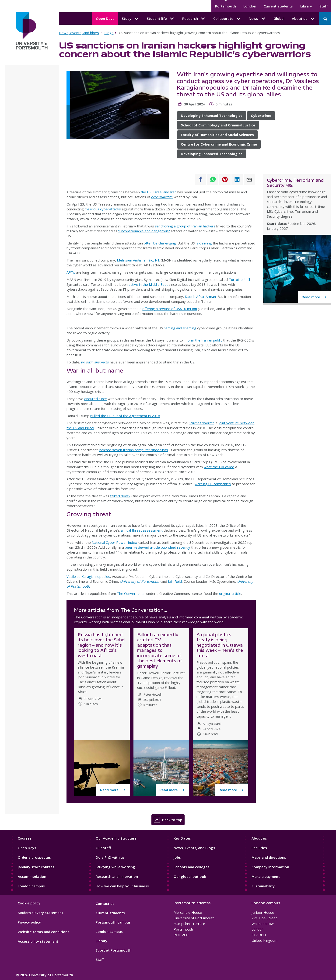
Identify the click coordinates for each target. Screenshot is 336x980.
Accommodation (32, 876)
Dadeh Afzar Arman (200, 296)
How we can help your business (122, 886)
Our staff (103, 848)
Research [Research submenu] (194, 19)
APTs (71, 272)
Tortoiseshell (239, 279)
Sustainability (263, 886)
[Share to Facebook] (201, 179)
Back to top (168, 820)
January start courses (36, 867)
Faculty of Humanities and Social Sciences (217, 135)
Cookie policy (29, 903)
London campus (31, 886)
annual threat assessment (142, 530)
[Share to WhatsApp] (213, 179)
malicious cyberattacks (103, 209)
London (250, 6)
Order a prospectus (34, 857)
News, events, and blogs (79, 33)
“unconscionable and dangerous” (144, 231)
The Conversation (131, 593)
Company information (270, 867)
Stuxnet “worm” (201, 423)
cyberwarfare (162, 197)
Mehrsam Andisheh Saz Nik (138, 260)
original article (230, 593)
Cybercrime (261, 115)
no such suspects (95, 362)
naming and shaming (180, 328)
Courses (25, 838)
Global (279, 18)
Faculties (259, 848)
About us (259, 838)
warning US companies (213, 484)
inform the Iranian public (203, 340)
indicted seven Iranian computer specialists (133, 450)
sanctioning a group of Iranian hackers (185, 226)
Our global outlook (190, 876)
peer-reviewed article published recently (157, 547)
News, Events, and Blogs (194, 848)
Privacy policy (29, 922)
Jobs (177, 857)
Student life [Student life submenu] (161, 19)
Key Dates (182, 838)
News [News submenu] (257, 19)
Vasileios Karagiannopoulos (88, 576)
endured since (96, 399)
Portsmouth (226, 6)
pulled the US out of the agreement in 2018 (125, 416)
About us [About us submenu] (304, 19)
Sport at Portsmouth (114, 950)
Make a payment (266, 876)
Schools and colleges (192, 867)
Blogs (109, 33)
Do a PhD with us (110, 857)
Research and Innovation (117, 876)
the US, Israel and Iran (159, 192)
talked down (120, 496)
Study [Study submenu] (131, 19)
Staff (324, 6)
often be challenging (160, 243)
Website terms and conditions (44, 932)
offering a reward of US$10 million (170, 309)
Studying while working (115, 867)
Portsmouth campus (113, 922)
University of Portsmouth (140, 581)
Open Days (105, 18)
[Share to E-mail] (249, 179)
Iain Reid (175, 581)
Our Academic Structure (116, 838)
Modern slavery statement (40, 913)
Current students (278, 6)
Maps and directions (269, 857)
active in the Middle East (148, 284)
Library (306, 6)
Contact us (105, 903)
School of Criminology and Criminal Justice (218, 125)
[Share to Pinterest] (225, 179)
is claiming (204, 243)
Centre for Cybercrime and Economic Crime (219, 144)
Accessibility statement (38, 941)
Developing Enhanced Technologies (212, 115)
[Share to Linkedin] (237, 179)
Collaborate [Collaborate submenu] (227, 19)
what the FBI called (219, 467)
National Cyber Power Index (114, 542)
